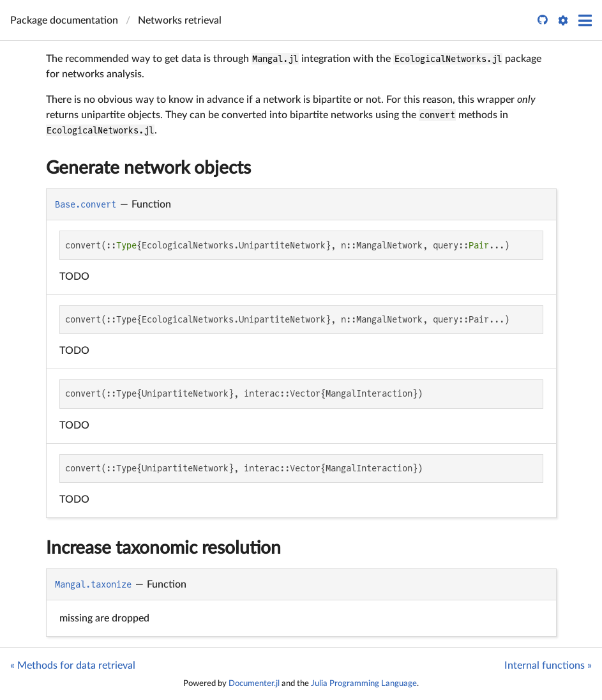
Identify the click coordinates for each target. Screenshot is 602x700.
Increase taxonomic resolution (163, 548)
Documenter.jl (254, 683)
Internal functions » (548, 666)
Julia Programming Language (364, 683)
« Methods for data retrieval (73, 666)
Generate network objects (148, 168)
